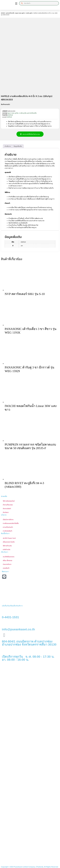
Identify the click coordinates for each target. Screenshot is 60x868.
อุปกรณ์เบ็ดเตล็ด (10, 13)
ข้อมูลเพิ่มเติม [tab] (18, 146)
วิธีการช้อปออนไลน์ (9, 500)
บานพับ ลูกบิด (29, 13)
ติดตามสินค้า (7, 508)
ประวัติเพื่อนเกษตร (9, 556)
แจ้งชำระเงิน (7, 549)
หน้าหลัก (3, 13)
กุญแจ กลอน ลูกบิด (20, 13)
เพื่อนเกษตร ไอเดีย (9, 541)
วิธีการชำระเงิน (7, 545)
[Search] (22, 3)
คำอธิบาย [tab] (8, 146)
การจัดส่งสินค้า (8, 530)
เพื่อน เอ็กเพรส (7, 560)
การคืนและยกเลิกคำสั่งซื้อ (11, 523)
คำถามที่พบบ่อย (8, 504)
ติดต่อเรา (6, 512)
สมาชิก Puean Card (9, 538)
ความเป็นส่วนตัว (8, 527)
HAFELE (10, 114)
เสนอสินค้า (6, 567)
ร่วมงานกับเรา (7, 564)
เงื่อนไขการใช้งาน (8, 519)
